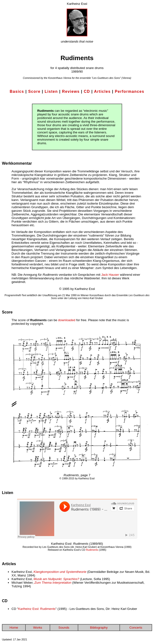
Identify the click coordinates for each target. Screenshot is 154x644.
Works (38, 628)
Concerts (136, 628)
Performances (130, 91)
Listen (51, 91)
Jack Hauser (110, 275)
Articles (102, 91)
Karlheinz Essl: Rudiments (37, 609)
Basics (17, 91)
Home (14, 628)
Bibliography (99, 628)
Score (34, 91)
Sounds (64, 628)
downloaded (67, 320)
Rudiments (92, 550)
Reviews (71, 91)
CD (87, 91)
